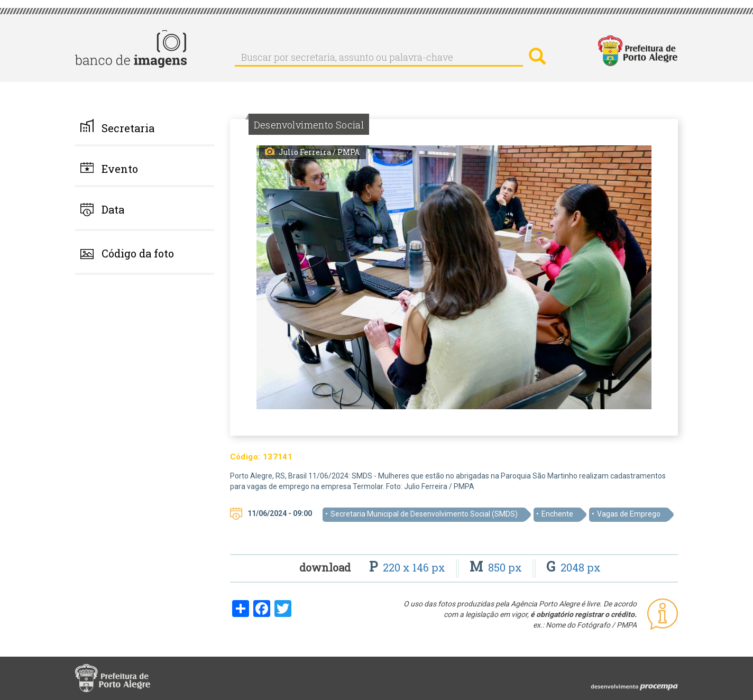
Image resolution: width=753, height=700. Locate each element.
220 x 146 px (408, 567)
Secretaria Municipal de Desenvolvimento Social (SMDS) (424, 514)
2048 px (573, 567)
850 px (497, 567)
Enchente (557, 514)
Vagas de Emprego (629, 514)
